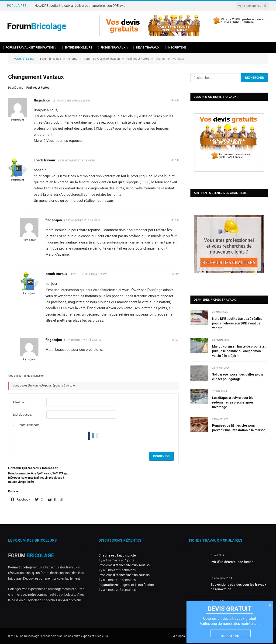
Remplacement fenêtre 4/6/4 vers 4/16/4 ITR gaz (38, 473)
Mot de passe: (22, 415)
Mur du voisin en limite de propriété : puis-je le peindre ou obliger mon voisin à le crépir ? (239, 351)
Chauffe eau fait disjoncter (118, 555)
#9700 (175, 160)
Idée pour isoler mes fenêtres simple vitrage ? (36, 478)
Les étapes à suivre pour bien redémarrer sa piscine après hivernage (234, 402)
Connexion (161, 456)
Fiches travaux (112, 47)
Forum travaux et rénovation (28, 47)
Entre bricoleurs (77, 47)
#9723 (175, 340)
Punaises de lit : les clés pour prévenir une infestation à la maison (239, 428)
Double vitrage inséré (21, 482)
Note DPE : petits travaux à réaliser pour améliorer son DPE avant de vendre (81, 6)
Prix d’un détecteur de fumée (232, 562)
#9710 (175, 274)
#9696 (175, 100)
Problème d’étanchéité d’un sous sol (124, 565)
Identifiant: (20, 402)
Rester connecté (29, 425)
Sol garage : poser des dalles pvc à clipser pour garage (238, 377)
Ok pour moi (230, 635)
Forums (73, 59)
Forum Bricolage (51, 59)
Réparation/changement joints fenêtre (126, 585)
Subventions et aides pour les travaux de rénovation (238, 587)
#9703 (175, 220)
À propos (179, 636)
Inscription (176, 47)
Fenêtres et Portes (140, 59)
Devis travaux (146, 47)
